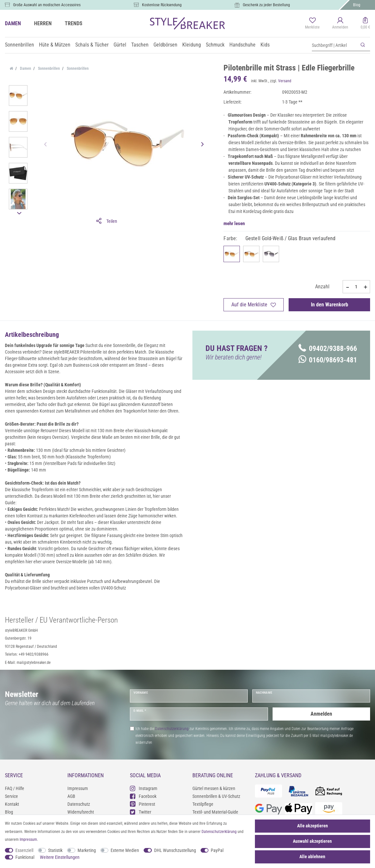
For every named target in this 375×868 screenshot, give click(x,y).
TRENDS (74, 23)
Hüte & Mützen (55, 45)
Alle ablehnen (312, 857)
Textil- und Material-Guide (215, 812)
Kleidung (192, 45)
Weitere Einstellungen (60, 857)
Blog (357, 5)
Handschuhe (242, 45)
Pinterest (143, 804)
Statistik (55, 850)
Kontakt (12, 804)
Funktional (25, 857)
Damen (25, 68)
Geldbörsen (165, 45)
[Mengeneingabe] (356, 287)
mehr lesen (234, 223)
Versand (285, 81)
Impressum (78, 788)
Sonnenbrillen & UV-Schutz (216, 796)
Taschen (140, 45)
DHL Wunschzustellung (175, 850)
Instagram (144, 788)
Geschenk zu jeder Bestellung (266, 5)
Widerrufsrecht (81, 812)
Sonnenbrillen (19, 45)
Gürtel (120, 45)
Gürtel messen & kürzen (214, 788)
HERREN (43, 23)
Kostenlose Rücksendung (162, 5)
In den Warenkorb (330, 305)
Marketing (87, 850)
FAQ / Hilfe (15, 788)
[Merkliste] (312, 24)
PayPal (217, 850)
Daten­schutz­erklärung (219, 832)
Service (11, 796)
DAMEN (13, 23)
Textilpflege (203, 804)
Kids (265, 45)
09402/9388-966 (328, 348)
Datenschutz (79, 804)
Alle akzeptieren (312, 826)
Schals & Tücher (92, 45)
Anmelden (321, 714)
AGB (71, 796)
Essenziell (24, 850)
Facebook (143, 796)
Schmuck (215, 45)
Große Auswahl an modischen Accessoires (47, 5)
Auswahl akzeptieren (312, 841)
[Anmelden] (340, 24)
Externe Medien (125, 850)
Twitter (141, 812)
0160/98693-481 (328, 360)
